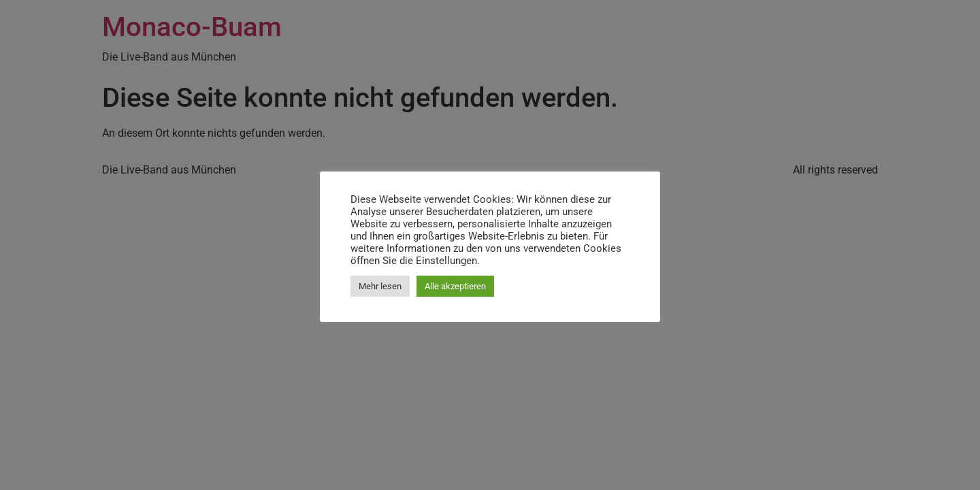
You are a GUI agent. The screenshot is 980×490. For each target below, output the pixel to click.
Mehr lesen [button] (380, 286)
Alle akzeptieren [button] (455, 286)
